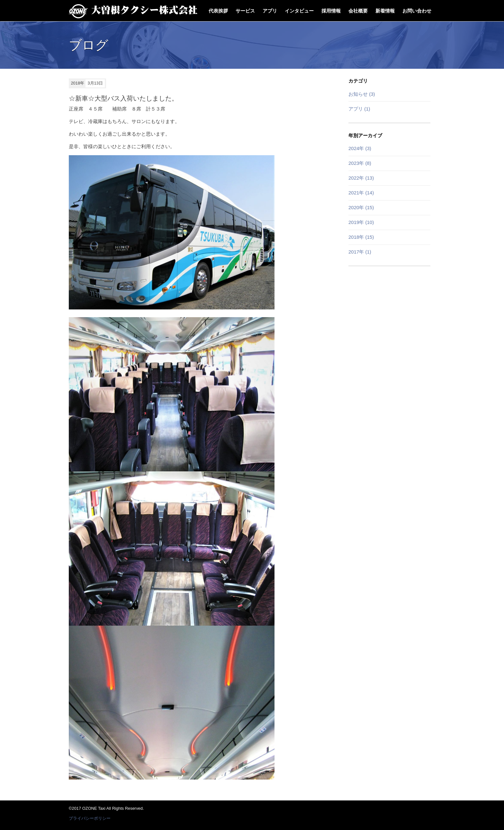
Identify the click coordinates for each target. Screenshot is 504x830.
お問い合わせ (417, 11)
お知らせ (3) (362, 94)
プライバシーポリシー (90, 818)
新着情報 (385, 11)
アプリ (270, 11)
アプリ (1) (359, 109)
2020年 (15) (361, 207)
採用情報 (331, 11)
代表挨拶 (218, 11)
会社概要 (358, 11)
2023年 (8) (360, 163)
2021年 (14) (361, 193)
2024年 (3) (360, 148)
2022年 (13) (361, 178)
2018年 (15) (361, 237)
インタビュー (299, 11)
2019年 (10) (361, 222)
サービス (245, 11)
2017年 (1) (360, 252)
